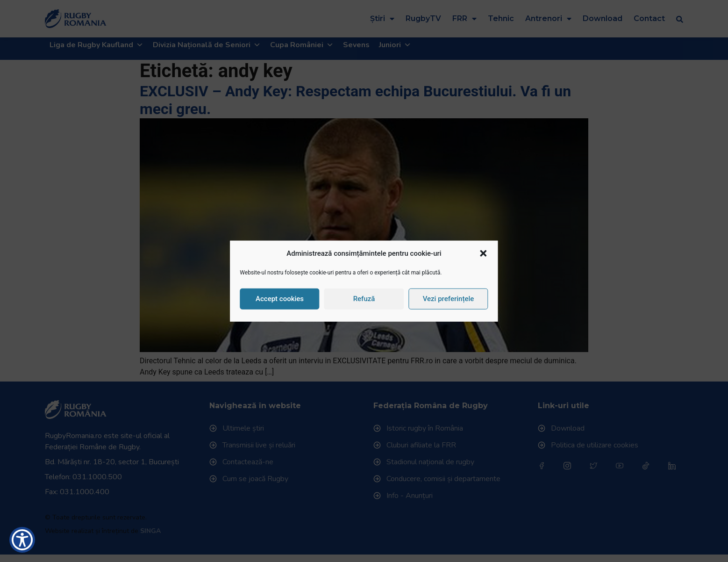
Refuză (364, 299)
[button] (484, 253)
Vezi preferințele (449, 299)
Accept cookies (280, 299)
